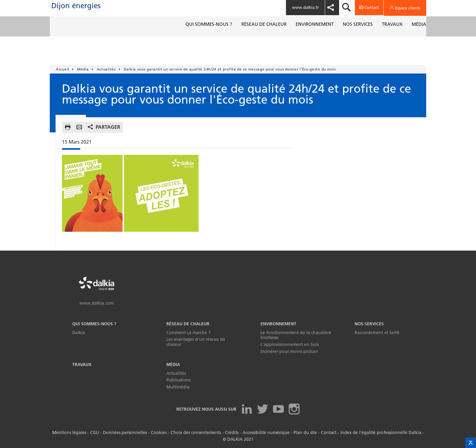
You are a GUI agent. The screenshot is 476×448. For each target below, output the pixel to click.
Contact (329, 433)
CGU (95, 433)
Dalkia (79, 333)
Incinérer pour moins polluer (289, 351)
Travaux (82, 364)
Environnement (278, 324)
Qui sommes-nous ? (94, 324)
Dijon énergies (98, 12)
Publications (178, 380)
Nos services (369, 324)
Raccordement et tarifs (377, 333)
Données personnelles (125, 433)
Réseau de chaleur (188, 324)
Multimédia (178, 387)
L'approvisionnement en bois (290, 344)
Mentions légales (69, 433)
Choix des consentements (196, 433)
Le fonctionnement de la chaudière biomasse (296, 335)
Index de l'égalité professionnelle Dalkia (381, 433)
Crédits (232, 433)
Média (173, 364)
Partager (108, 127)
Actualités (176, 373)
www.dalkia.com (97, 303)
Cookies (159, 433)
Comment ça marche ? (188, 333)
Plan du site (305, 433)
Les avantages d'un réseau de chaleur (196, 342)
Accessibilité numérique (266, 433)
